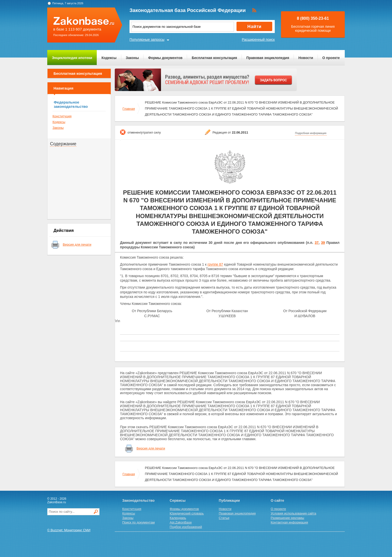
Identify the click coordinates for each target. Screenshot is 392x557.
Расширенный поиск (258, 40)
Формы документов (165, 58)
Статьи (224, 518)
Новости (306, 58)
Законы (132, 58)
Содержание (63, 144)
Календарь (178, 518)
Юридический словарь (187, 513)
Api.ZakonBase (181, 522)
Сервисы (178, 500)
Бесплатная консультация (214, 58)
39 (323, 243)
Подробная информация (311, 133)
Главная (129, 109)
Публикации (229, 500)
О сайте (277, 500)
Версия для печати (77, 244)
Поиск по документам (138, 522)
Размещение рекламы (287, 518)
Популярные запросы (147, 40)
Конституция (62, 116)
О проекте (331, 58)
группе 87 (215, 264)
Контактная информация (289, 522)
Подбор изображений (186, 527)
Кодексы (109, 58)
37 (317, 243)
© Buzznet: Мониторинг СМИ (69, 530)
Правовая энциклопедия (268, 58)
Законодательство (138, 500)
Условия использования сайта (293, 513)
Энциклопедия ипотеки (72, 58)
